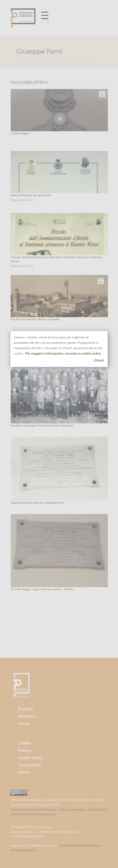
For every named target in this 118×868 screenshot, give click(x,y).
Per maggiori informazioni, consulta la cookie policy (63, 354)
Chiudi (99, 360)
